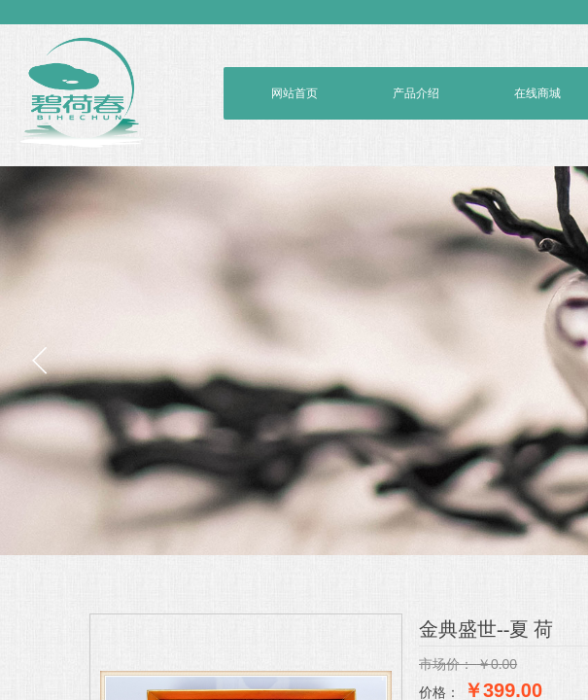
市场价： (446, 664)
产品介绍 (416, 93)
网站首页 (294, 93)
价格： (439, 692)
